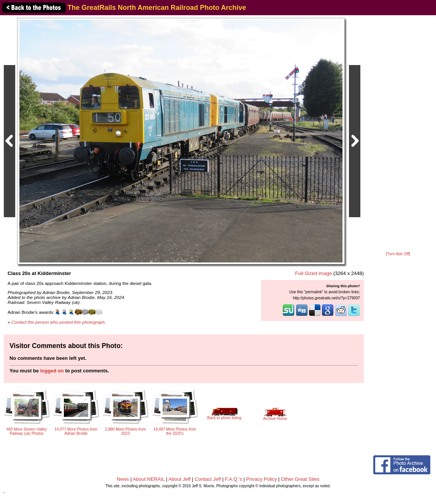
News (123, 479)
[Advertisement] (398, 134)
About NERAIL (149, 479)
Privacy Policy (262, 479)
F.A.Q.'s (234, 479)
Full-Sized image (313, 273)
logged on (52, 371)
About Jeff (179, 479)
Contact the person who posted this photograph (58, 322)
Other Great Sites (300, 479)
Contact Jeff (208, 479)
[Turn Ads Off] (398, 254)
